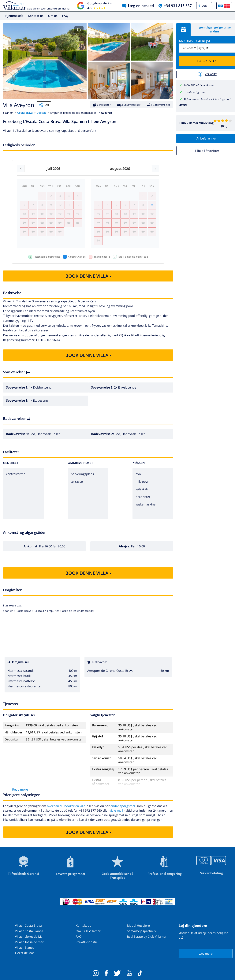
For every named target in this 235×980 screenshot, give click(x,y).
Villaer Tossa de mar (29, 942)
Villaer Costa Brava (28, 926)
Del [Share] (44, 105)
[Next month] (155, 169)
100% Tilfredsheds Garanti (199, 85)
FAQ (65, 16)
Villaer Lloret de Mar (29, 937)
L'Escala (41, 113)
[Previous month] (21, 169)
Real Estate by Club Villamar (147, 937)
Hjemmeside (14, 16)
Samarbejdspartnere (142, 931)
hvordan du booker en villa (66, 806)
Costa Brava (25, 113)
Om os (53, 16)
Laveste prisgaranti (195, 92)
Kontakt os (36, 16)
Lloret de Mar (25, 953)
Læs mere (206, 953)
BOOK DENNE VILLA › (88, 276)
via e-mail (116, 810)
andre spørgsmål (123, 806)
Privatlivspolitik (87, 942)
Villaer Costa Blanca (29, 931)
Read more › (21, 789)
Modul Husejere (138, 926)
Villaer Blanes (25, 948)
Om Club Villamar (88, 931)
